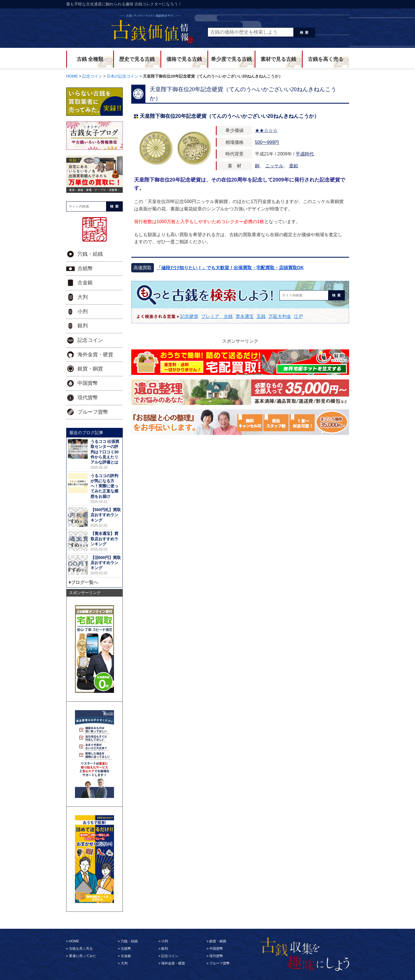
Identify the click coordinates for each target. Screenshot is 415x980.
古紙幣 (85, 268)
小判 (83, 311)
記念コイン (90, 340)
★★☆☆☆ (266, 130)
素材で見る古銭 (278, 59)
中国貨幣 (88, 383)
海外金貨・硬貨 (95, 355)
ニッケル (274, 166)
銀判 (83, 326)
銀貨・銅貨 (90, 369)
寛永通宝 (245, 316)
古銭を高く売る (326, 59)
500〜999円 (267, 142)
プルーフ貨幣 (93, 412)
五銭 (261, 316)
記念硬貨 (189, 316)
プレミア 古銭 (217, 316)
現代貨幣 (88, 398)
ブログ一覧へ (85, 582)
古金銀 (85, 283)
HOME (74, 941)
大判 (83, 297)
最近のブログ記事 (86, 433)
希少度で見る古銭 (231, 59)
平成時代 (305, 154)
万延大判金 (280, 316)
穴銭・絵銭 (90, 254)
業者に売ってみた (83, 956)
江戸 (298, 316)
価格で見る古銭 (184, 59)
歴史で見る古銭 (137, 59)
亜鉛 (294, 166)
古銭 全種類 (90, 59)
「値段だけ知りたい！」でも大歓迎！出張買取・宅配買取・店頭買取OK (230, 268)
